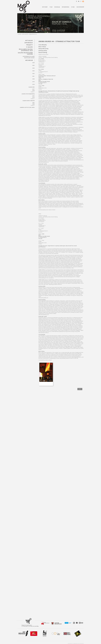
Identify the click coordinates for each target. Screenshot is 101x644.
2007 (33, 103)
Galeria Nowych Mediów (29, 101)
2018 (33, 84)
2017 (33, 89)
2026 (33, 63)
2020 (33, 79)
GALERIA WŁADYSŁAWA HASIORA (25, 53)
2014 (33, 97)
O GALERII (30, 47)
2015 (33, 96)
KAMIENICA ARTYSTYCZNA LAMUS (27, 107)
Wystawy (20, 34)
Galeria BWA (32, 87)
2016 (33, 90)
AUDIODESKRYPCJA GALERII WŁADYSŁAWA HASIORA (29, 57)
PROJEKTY (30, 45)
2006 (33, 104)
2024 (33, 68)
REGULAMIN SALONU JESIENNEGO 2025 (26, 50)
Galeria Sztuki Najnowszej (28, 94)
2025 (33, 65)
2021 (33, 76)
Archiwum (29, 60)
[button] (77, 1)
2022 (33, 74)
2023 (33, 71)
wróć (80, 389)
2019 (33, 82)
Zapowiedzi (29, 43)
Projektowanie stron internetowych (78, 643)
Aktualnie (29, 40)
